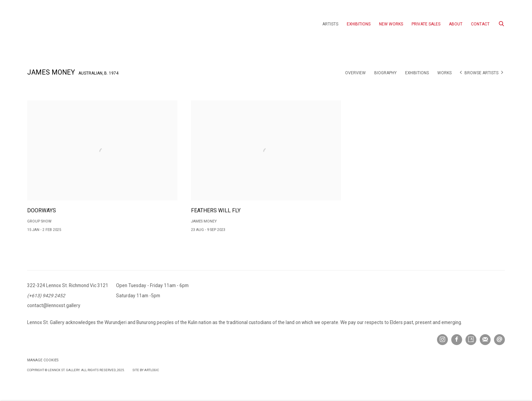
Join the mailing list (485, 340)
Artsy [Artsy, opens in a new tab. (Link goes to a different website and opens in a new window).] (471, 340)
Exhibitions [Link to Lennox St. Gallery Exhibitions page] (359, 24)
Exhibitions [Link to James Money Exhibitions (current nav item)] (417, 73)
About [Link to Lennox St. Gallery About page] (456, 24)
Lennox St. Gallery (64, 24)
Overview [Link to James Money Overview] (355, 73)
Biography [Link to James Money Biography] (385, 73)
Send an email (499, 340)
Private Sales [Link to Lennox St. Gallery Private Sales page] (426, 24)
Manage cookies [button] (43, 360)
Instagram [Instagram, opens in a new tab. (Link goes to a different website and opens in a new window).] (442, 340)
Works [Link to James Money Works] (444, 73)
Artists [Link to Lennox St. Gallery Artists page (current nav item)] (330, 24)
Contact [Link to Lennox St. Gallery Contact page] (480, 24)
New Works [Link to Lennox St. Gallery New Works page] (391, 24)
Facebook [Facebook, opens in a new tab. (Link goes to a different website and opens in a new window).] (457, 340)
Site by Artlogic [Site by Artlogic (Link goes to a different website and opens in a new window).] (146, 370)
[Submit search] (502, 23)
